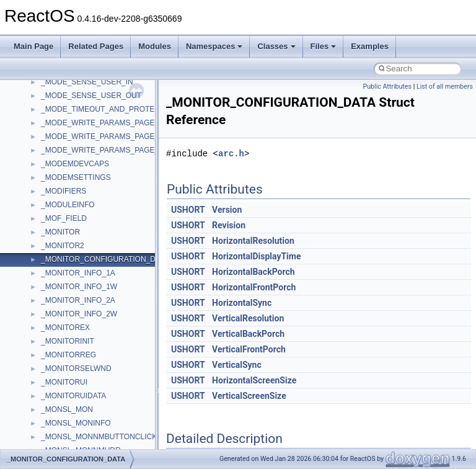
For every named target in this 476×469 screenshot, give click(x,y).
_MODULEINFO (68, 205)
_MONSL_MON (67, 409)
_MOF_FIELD (64, 218)
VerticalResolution (248, 318)
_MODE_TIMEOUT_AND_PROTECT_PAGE (115, 109)
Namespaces (214, 46)
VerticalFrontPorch (249, 349)
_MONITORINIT (68, 341)
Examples (370, 46)
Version (227, 210)
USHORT (188, 210)
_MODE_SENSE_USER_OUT (91, 96)
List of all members (445, 87)
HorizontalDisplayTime (256, 256)
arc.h (231, 154)
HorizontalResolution (253, 241)
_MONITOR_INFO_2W (79, 314)
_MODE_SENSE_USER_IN (87, 82)
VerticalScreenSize (249, 396)
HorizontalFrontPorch (254, 287)
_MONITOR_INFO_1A (78, 273)
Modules (155, 46)
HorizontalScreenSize (254, 380)
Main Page (33, 46)
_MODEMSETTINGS (76, 177)
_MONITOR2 (63, 246)
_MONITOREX (65, 328)
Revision (229, 225)
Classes (276, 46)
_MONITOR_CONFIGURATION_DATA (105, 259)
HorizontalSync (242, 303)
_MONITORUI (64, 382)
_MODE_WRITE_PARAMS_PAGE (98, 123)
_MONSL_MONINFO (76, 423)
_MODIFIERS (64, 191)
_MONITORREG (68, 355)
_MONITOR (60, 232)
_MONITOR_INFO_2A (78, 300)
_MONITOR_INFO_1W (79, 287)
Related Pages (96, 46)
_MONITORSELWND (76, 368)
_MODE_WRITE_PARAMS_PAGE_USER (110, 150)
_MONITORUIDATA (73, 396)
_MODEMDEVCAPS (75, 164)
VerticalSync (237, 365)
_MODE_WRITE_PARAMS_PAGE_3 (102, 136)
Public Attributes (387, 87)
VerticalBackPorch (248, 334)
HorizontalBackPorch (253, 272)
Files (324, 46)
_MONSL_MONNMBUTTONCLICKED (104, 437)
